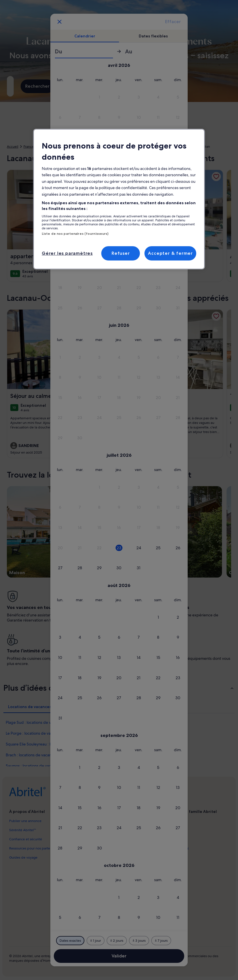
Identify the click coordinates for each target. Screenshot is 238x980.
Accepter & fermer (170, 253)
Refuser (121, 253)
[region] (119, 199)
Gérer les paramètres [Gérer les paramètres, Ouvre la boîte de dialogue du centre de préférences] (67, 253)
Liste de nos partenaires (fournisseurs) (75, 234)
